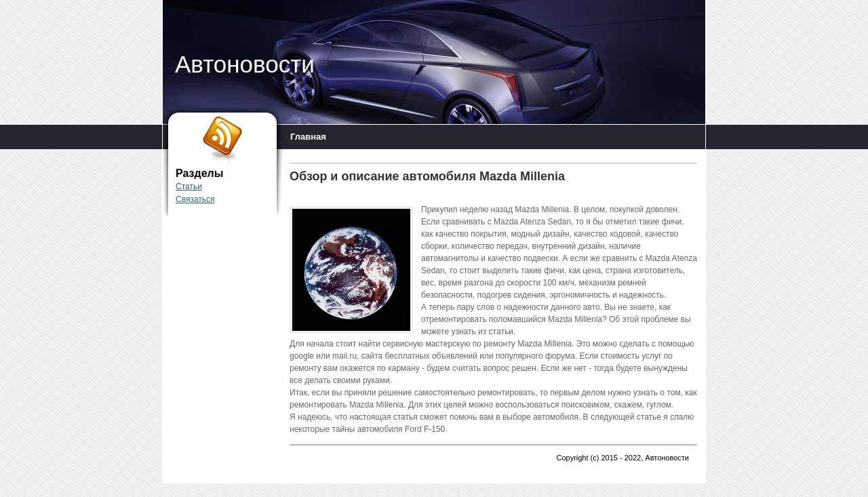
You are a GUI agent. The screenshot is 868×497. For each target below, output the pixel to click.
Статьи (189, 186)
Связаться (195, 199)
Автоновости (245, 64)
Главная (308, 137)
